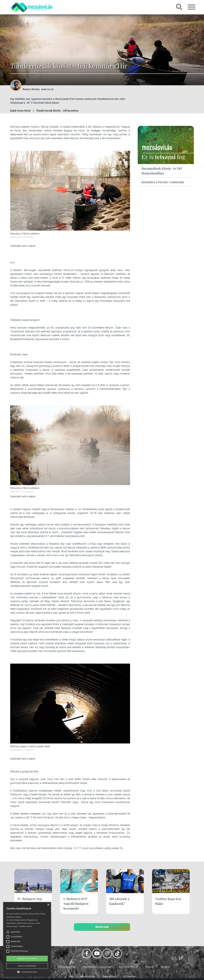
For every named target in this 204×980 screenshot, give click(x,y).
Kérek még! (102, 927)
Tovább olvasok (25, 926)
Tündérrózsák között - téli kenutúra (57, 110)
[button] (27, 971)
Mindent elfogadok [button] (27, 959)
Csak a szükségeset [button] (27, 966)
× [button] (48, 905)
